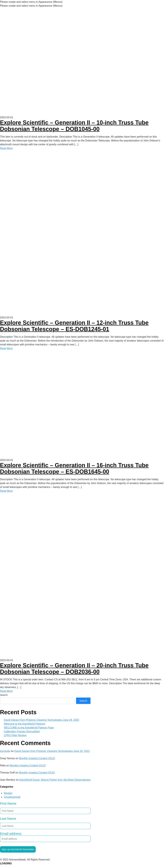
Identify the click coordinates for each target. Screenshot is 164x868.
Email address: (45, 837)
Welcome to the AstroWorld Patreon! (25, 724)
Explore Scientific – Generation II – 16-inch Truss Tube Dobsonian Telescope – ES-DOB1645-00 (74, 468)
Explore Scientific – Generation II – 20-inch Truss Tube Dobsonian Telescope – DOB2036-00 (74, 669)
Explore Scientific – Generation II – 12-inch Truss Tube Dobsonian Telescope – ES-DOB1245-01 (74, 326)
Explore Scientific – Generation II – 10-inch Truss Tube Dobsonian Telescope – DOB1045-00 (74, 126)
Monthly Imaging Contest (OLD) (37, 758)
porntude (5, 751)
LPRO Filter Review (15, 735)
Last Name (8, 818)
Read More (6, 148)
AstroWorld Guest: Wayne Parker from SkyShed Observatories (55, 780)
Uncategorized (12, 797)
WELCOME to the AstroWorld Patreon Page (29, 728)
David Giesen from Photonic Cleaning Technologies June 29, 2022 (41, 720)
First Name (8, 803)
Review (8, 793)
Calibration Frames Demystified (22, 731)
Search (4, 695)
